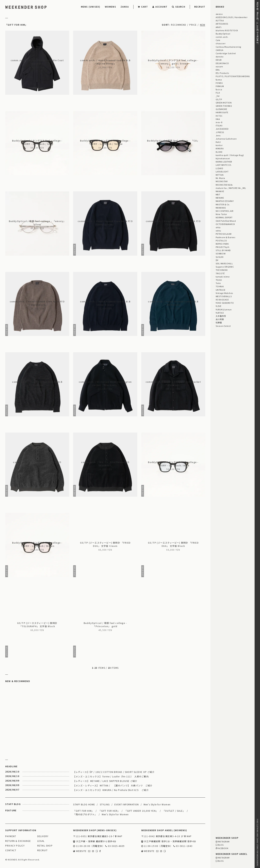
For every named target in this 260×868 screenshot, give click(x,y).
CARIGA (219, 50)
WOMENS (110, 7)
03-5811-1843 (183, 846)
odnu (218, 231)
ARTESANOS (222, 24)
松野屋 (219, 322)
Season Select (223, 326)
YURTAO (220, 313)
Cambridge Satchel (226, 53)
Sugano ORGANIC (225, 267)
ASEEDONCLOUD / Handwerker (232, 17)
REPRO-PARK (222, 244)
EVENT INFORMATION (127, 804)
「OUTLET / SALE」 (174, 811)
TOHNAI (220, 286)
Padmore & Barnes (226, 237)
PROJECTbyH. (223, 247)
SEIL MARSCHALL (224, 263)
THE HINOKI (222, 270)
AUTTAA (220, 20)
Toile (218, 283)
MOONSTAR (222, 181)
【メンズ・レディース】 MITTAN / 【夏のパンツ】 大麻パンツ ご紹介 (113, 785)
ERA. (218, 70)
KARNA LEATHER (224, 162)
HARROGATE (222, 112)
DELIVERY (43, 836)
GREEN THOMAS (224, 106)
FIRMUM (220, 86)
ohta (218, 227)
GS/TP (219, 99)
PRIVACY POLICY (15, 846)
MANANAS (221, 208)
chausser (221, 43)
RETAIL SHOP (45, 846)
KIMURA (220, 148)
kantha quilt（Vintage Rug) (230, 155)
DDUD (219, 60)
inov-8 (219, 122)
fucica (219, 89)
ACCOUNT (160, 7)
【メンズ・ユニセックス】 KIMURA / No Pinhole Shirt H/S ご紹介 (111, 790)
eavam (219, 66)
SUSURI (220, 257)
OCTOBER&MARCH (225, 224)
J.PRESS (220, 132)
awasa (219, 14)
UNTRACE (221, 290)
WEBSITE (80, 851)
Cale (218, 40)
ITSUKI (219, 125)
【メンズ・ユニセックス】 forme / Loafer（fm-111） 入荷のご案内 (111, 776)
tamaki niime (223, 277)
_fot (218, 96)
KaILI (218, 142)
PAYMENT (11, 836)
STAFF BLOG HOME (84, 804)
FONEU (219, 83)
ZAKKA (125, 7)
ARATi (219, 27)
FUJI (218, 93)
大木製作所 (221, 316)
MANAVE (220, 191)
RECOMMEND (179, 25)
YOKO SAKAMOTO (225, 303)
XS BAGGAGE (222, 300)
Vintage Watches (224, 293)
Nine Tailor (221, 214)
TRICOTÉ (220, 273)
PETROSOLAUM (224, 234)
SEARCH (178, 7)
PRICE (193, 25)
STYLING (105, 804)
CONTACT (11, 850)
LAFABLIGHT (222, 172)
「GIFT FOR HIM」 (84, 811)
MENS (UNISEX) (91, 7)
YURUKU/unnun (224, 309)
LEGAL (41, 841)
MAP (119, 836)
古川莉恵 (220, 319)
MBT (218, 194)
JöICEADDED (222, 129)
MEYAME (220, 198)
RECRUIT (200, 7)
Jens (218, 135)
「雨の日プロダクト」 (85, 814)
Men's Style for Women (157, 804)
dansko (220, 57)
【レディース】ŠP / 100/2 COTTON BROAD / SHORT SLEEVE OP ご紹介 (114, 772)
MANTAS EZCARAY (225, 201)
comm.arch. (222, 37)
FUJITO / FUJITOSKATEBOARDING (233, 76)
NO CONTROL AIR (225, 211)
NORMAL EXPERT (224, 217)
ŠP (217, 260)
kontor (219, 145)
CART (143, 7)
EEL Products (222, 73)
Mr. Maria (220, 178)
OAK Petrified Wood (226, 221)
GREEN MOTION (224, 103)
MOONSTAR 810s (224, 185)
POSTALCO (221, 240)
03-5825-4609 (115, 846)
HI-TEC (219, 116)
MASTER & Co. (223, 204)
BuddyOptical (223, 34)
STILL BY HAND (223, 250)
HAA (218, 119)
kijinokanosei (223, 158)
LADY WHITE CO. (224, 165)
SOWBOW (221, 253)
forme (219, 80)
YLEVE (219, 306)
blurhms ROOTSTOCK (227, 30)
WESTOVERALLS (224, 296)
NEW (203, 25)
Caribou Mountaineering (228, 47)
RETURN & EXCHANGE (18, 841)
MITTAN (220, 175)
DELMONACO (222, 63)
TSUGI (219, 280)
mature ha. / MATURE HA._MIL (231, 188)
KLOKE (219, 152)
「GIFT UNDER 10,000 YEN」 (141, 811)
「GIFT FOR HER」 (109, 811)
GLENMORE (221, 109)
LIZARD (219, 168)
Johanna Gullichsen (226, 139)
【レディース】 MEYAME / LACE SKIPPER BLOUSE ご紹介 (105, 781)
